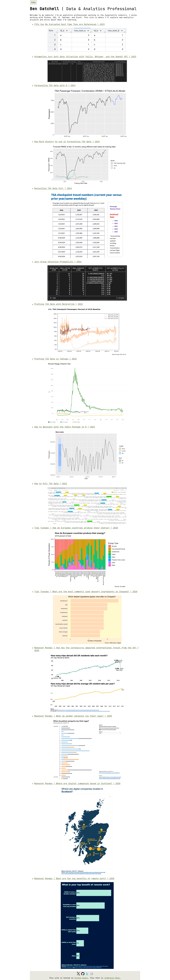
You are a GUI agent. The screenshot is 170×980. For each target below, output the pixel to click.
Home (33, 2)
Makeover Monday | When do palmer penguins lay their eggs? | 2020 (73, 716)
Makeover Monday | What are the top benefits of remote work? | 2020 (74, 879)
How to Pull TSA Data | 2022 (51, 484)
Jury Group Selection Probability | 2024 (58, 262)
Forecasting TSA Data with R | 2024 (55, 85)
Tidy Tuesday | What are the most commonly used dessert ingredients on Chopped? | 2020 (86, 592)
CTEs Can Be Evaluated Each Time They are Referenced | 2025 (69, 24)
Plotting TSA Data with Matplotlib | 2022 (59, 304)
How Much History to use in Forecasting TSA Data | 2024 (67, 142)
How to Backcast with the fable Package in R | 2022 (65, 427)
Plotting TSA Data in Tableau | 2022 (56, 359)
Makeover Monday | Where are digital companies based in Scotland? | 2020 (77, 784)
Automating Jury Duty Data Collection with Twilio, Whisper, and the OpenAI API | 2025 (85, 57)
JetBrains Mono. (113, 978)
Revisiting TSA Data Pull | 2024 (53, 188)
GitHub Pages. (82, 978)
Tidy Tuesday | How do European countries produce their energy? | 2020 (76, 528)
